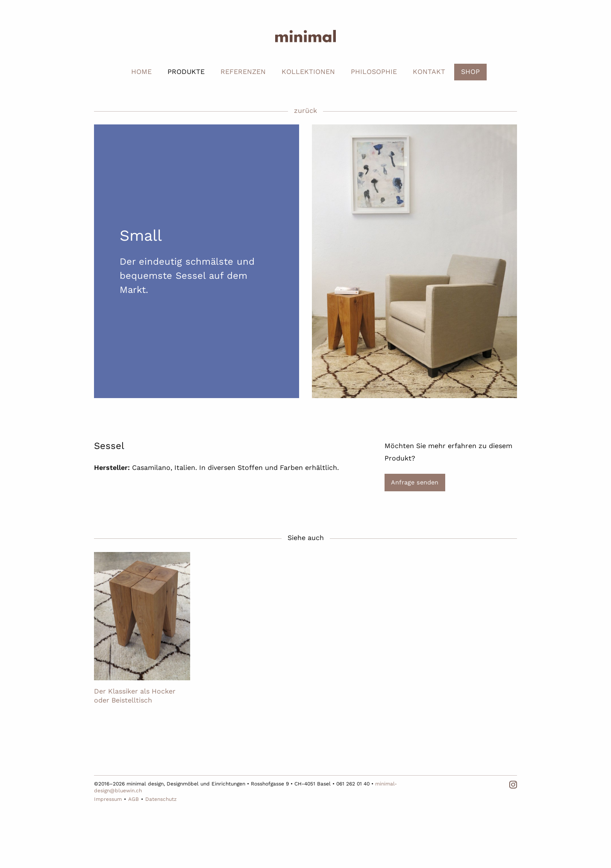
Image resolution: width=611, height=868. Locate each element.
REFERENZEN (243, 72)
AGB (134, 799)
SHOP (470, 72)
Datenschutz (161, 799)
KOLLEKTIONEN (308, 72)
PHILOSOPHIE (374, 72)
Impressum (108, 799)
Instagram (513, 785)
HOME (141, 72)
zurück (305, 111)
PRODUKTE (186, 72)
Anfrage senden (415, 482)
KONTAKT (429, 72)
